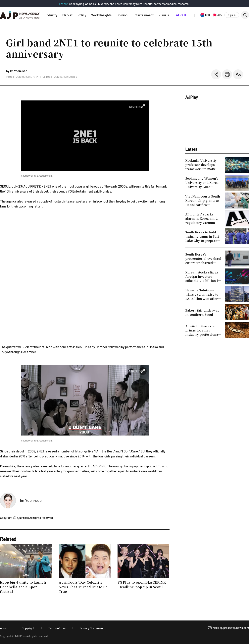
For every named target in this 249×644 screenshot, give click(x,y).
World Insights (101, 15)
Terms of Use (57, 628)
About (4, 628)
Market (67, 15)
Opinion (122, 15)
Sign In (232, 15)
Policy (82, 15)
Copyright (28, 628)
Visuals (164, 15)
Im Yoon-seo (31, 500)
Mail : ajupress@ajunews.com (231, 628)
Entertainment (143, 15)
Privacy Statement (92, 628)
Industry (51, 15)
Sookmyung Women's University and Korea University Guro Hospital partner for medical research (129, 4)
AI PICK (181, 15)
